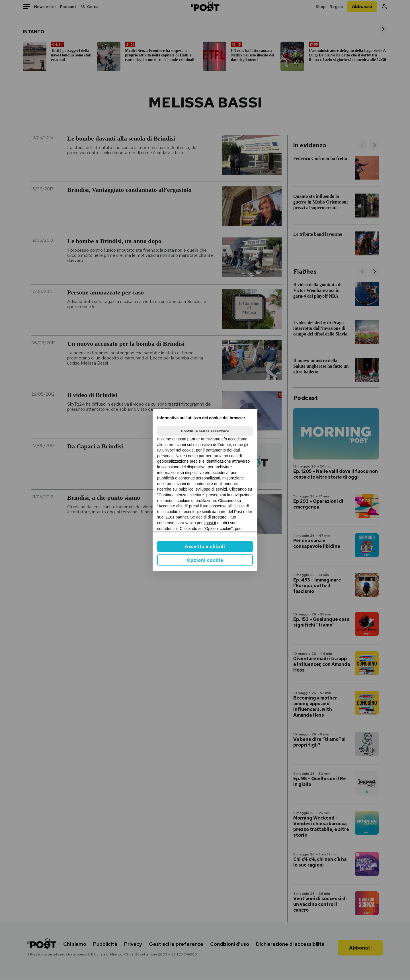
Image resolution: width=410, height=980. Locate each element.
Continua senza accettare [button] (205, 431)
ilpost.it (210, 523)
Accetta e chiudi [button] (205, 547)
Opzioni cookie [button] (205, 560)
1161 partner (177, 517)
